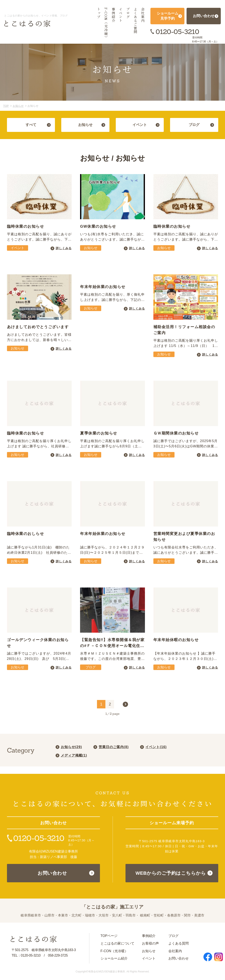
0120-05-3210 (177, 32)
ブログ (173, 936)
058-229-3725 (58, 955)
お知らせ (18, 106)
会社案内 (175, 951)
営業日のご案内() (114, 747)
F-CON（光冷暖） (114, 951)
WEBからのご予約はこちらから (171, 873)
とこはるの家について (117, 943)
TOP (6, 106)
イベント (149, 958)
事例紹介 (149, 936)
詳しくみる (64, 248)
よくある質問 (179, 943)
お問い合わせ (52, 873)
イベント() (156, 747)
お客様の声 (150, 943)
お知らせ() (71, 747)
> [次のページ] (125, 704)
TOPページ (109, 936)
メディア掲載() (74, 755)
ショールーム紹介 (114, 958)
